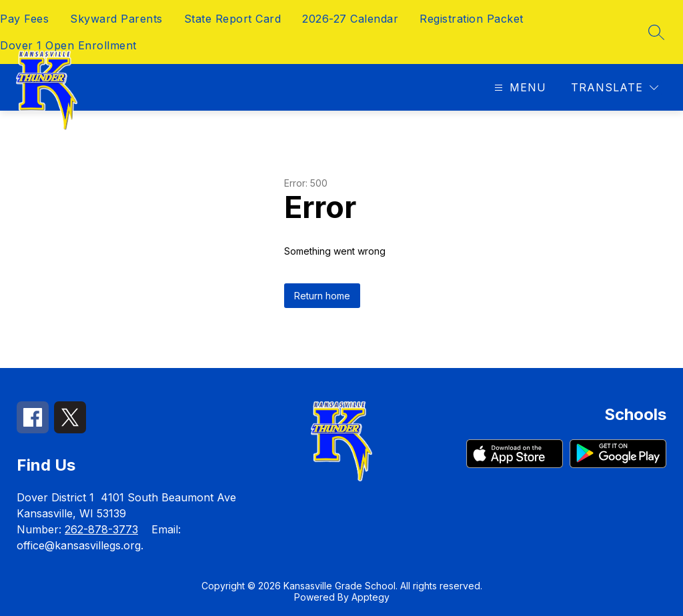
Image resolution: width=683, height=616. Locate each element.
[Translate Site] (615, 88)
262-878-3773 (101, 529)
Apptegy (371, 597)
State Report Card (233, 19)
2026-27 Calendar (350, 19)
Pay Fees (24, 19)
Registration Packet (472, 19)
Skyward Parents (116, 19)
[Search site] (656, 32)
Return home (322, 296)
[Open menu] (519, 88)
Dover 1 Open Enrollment (68, 45)
